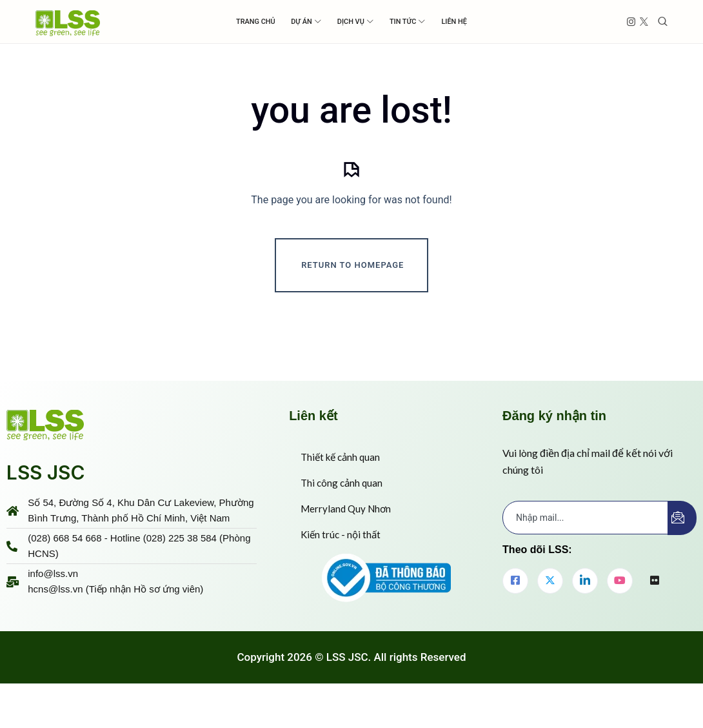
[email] (586, 551)
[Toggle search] (663, 22)
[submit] (682, 551)
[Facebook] (515, 614)
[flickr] (655, 614)
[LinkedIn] (585, 614)
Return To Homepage (352, 298)
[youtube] (620, 614)
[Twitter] (550, 614)
